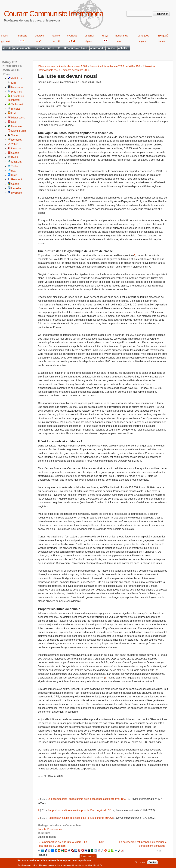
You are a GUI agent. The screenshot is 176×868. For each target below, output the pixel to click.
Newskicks (17, 87)
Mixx (14, 122)
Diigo (14, 175)
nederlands (122, 36)
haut (102, 842)
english (5, 36)
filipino (88, 41)
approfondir (98, 48)
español (89, 36)
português (143, 36)
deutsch (40, 36)
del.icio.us (17, 78)
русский (6, 41)
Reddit (15, 157)
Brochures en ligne (76, 48)
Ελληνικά (163, 36)
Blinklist (15, 109)
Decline (152, 863)
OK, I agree (140, 863)
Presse (111, 48)
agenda (7, 48)
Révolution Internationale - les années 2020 (62, 66)
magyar (142, 41)
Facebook (17, 179)
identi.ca (16, 149)
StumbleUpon (19, 131)
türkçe (105, 36)
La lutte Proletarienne (50, 829)
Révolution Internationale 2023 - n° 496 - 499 (115, 66)
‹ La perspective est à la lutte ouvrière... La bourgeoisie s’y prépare (63, 844)
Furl (13, 113)
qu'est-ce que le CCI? (48, 48)
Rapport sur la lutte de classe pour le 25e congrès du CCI (80, 818)
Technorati (17, 104)
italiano (56, 36)
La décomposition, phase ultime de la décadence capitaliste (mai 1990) (87, 799)
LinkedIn (16, 188)
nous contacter (22, 48)
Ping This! (17, 92)
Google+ (16, 153)
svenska (72, 36)
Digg (14, 83)
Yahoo (15, 144)
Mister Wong (18, 118)
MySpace (17, 193)
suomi (162, 41)
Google (15, 184)
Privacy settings (88, 857)
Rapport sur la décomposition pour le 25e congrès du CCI (80, 810)
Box (13, 171)
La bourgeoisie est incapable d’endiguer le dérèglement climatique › (143, 844)
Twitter (15, 166)
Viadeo (15, 135)
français (23, 36)
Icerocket (16, 140)
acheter (123, 48)
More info (97, 866)
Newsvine (17, 126)
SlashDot (16, 162)
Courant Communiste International (54, 14)
